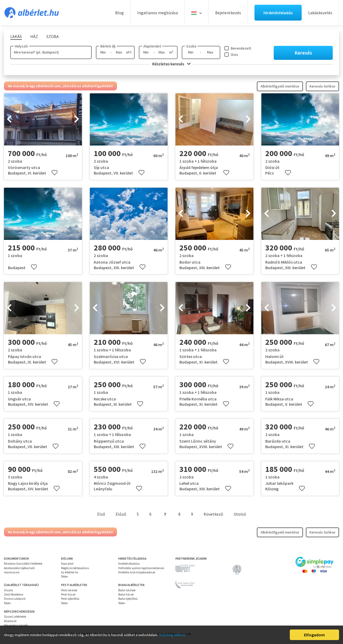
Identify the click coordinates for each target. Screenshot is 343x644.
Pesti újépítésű (70, 599)
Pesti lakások (69, 590)
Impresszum (12, 572)
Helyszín (21, 46)
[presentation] (9, 119)
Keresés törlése (322, 86)
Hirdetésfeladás (278, 13)
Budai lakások (127, 590)
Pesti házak (68, 594)
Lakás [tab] (16, 36)
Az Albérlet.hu (70, 572)
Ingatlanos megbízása (158, 13)
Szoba (191, 46)
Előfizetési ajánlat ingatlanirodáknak (141, 568)
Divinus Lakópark (15, 599)
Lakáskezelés (320, 13)
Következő (213, 514)
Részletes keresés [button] (171, 64)
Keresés (303, 53)
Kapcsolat (67, 564)
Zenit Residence (14, 594)
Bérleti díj (108, 46)
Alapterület (152, 46)
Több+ (65, 577)
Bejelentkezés (228, 13)
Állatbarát (10, 621)
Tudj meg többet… (174, 635)
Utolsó (240, 514)
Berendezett (241, 48)
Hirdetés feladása (129, 564)
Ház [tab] (34, 36)
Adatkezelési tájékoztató (19, 568)
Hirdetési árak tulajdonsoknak (137, 572)
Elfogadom (314, 635)
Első (101, 514)
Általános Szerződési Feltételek (23, 564)
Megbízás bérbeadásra (75, 568)
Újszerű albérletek (15, 617)
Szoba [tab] (53, 36)
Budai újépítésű (128, 599)
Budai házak (126, 594)
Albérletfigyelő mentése (280, 86)
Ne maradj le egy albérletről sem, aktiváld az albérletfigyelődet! (60, 86)
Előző (121, 514)
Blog (119, 13)
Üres (234, 55)
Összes (8, 590)
